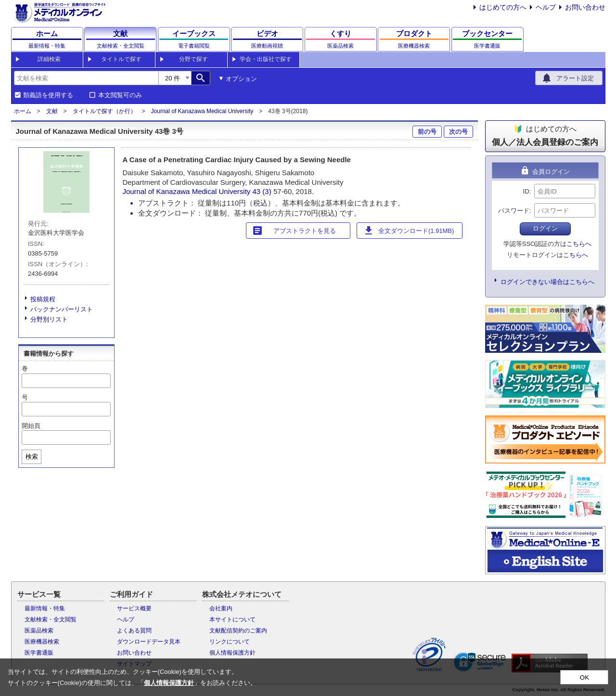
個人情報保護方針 (232, 653)
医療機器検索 (42, 642)
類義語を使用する (48, 95)
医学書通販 (39, 653)
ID (526, 191)
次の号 (458, 132)
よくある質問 (134, 631)
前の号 (427, 132)
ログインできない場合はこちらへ (547, 282)
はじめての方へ (503, 7)
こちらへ (579, 244)
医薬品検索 (39, 631)
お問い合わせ (585, 7)
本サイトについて (232, 619)
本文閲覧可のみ (120, 95)
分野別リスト (49, 319)
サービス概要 (134, 608)
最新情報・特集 (45, 608)
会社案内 (221, 608)
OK (584, 677)
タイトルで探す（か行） (104, 111)
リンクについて (230, 642)
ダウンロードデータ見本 (149, 642)
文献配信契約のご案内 (238, 631)
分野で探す (193, 59)
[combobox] (86, 78)
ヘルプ (546, 7)
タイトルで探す (121, 59)
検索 (32, 457)
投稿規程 (43, 299)
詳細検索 (49, 59)
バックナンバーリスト (62, 309)
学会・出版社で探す (266, 59)
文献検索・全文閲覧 (51, 619)
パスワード (514, 211)
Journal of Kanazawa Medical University (202, 111)
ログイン (545, 228)
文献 (52, 111)
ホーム (23, 111)
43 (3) (263, 191)
